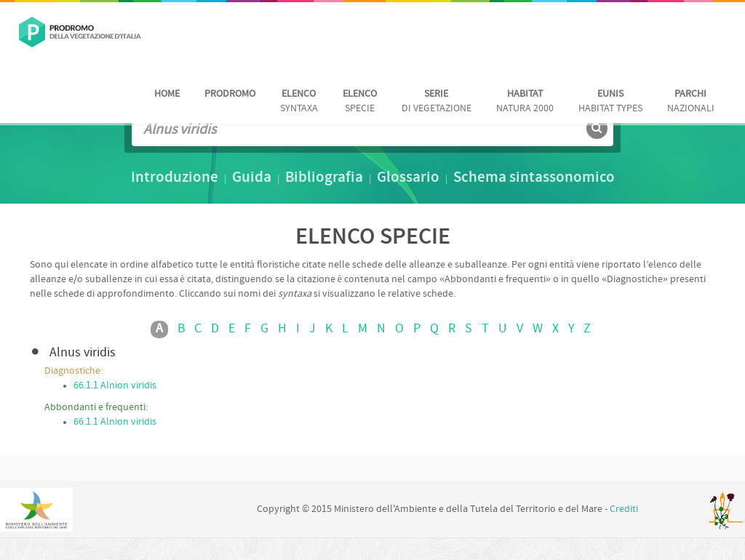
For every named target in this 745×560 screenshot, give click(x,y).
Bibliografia (324, 178)
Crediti (624, 509)
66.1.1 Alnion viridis (115, 386)
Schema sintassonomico (534, 178)
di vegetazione (437, 101)
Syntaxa (299, 101)
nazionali (691, 101)
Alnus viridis (83, 353)
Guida (252, 178)
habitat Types (610, 101)
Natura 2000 (525, 101)
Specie (360, 101)
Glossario (408, 178)
